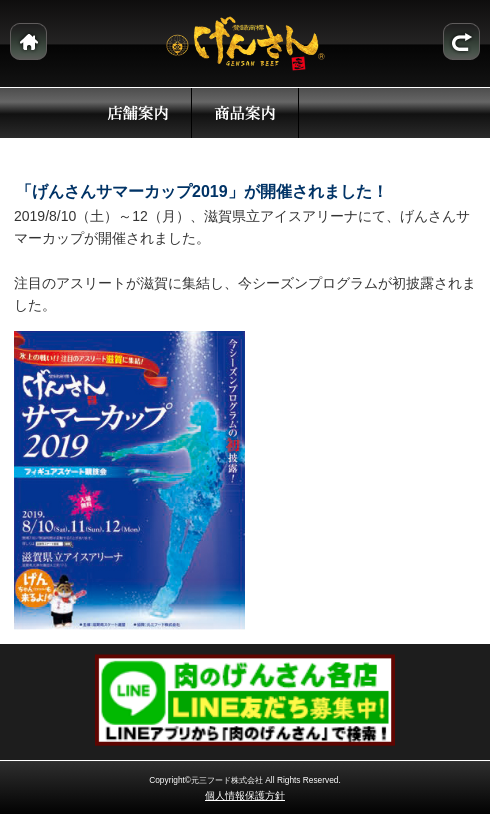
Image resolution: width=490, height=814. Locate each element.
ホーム (28, 41)
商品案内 (245, 113)
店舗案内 (138, 113)
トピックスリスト (461, 41)
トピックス (352, 113)
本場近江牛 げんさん (245, 43)
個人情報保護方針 (245, 795)
